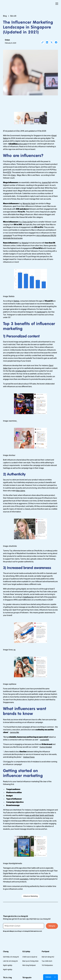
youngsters (24, 879)
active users (18, 144)
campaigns (7, 236)
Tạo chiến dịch (47, 961)
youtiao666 (44, 740)
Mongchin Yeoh (29, 204)
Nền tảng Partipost (29, 965)
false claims (20, 491)
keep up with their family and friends (39, 815)
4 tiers (13, 175)
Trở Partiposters (47, 965)
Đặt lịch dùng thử (48, 957)
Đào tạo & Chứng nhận (30, 961)
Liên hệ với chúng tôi (10, 961)
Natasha (25, 243)
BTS (9, 172)
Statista (16, 301)
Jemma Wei (15, 732)
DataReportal (28, 597)
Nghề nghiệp (8, 965)
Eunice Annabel (46, 747)
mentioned (41, 312)
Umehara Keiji (21, 371)
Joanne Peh (46, 183)
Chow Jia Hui (27, 222)
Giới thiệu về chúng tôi (11, 957)
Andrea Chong (29, 757)
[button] (56, 4)
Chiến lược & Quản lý (30, 957)
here (9, 762)
